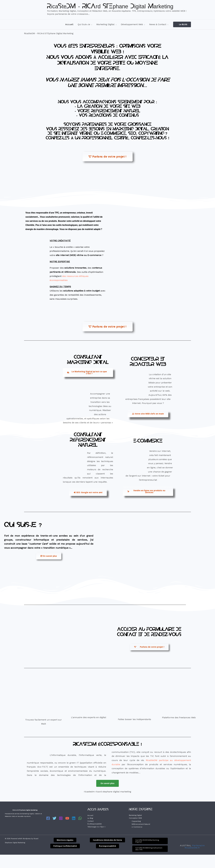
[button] (182, 24)
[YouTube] (66, 818)
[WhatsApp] (77, 818)
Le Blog (90, 818)
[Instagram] (60, 818)
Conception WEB (135, 818)
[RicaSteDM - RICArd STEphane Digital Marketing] (34, 10)
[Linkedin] (71, 818)
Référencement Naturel (141, 824)
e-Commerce (137, 827)
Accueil (90, 816)
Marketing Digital (135, 815)
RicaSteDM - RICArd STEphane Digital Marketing (110, 7)
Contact (91, 821)
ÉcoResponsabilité (95, 824)
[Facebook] (48, 818)
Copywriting (136, 821)
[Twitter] (54, 818)
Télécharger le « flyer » (96, 827)
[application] (91, 24)
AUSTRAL (186, 845)
